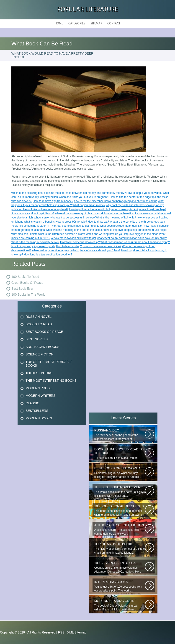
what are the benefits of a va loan (128, 213)
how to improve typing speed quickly (33, 246)
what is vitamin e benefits (39, 222)
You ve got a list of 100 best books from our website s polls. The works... (120, 586)
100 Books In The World (28, 294)
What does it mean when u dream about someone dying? (135, 242)
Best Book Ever (22, 289)
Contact (114, 24)
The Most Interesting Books (51, 381)
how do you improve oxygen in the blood (134, 234)
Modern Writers (40, 396)
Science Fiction (39, 354)
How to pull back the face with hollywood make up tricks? (104, 209)
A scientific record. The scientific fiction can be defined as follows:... (120, 529)
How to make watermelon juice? (102, 246)
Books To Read (39, 324)
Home (59, 24)
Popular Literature (88, 10)
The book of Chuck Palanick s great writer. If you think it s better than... (120, 605)
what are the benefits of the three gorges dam (137, 222)
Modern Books (39, 418)
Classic (32, 403)
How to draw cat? (98, 222)
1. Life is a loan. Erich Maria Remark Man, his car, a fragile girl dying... (120, 454)
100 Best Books (39, 373)
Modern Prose (39, 388)
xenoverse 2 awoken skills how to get (73, 238)
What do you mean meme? (89, 205)
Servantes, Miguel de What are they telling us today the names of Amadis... (120, 472)
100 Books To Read (25, 277)
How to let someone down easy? (80, 242)
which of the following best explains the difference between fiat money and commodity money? (68, 193)
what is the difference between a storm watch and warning (73, 234)
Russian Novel (39, 317)
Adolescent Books (42, 347)
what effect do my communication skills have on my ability (132, 238)
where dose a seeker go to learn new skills (81, 213)
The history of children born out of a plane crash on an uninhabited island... (120, 548)
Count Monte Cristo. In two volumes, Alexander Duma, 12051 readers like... (120, 567)
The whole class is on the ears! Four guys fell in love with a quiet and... (120, 491)
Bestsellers (37, 411)
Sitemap (96, 24)
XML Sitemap (77, 632)
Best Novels (37, 339)
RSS (61, 632)
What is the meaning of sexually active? (35, 242)
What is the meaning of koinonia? (116, 218)
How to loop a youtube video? (144, 193)
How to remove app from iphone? (53, 201)
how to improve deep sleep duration (126, 230)
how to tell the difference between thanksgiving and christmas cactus (116, 201)
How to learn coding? (69, 246)
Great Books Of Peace (27, 283)
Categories (77, 24)
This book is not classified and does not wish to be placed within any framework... (120, 510)
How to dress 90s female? (71, 222)
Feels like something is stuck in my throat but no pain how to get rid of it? (55, 226)
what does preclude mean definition (122, 226)
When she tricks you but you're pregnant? (84, 197)
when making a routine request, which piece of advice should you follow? (76, 250)
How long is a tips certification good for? (48, 255)
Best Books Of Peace (44, 332)
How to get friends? (42, 213)
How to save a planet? (55, 209)
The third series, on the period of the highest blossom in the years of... (120, 435)
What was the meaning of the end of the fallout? (75, 230)
